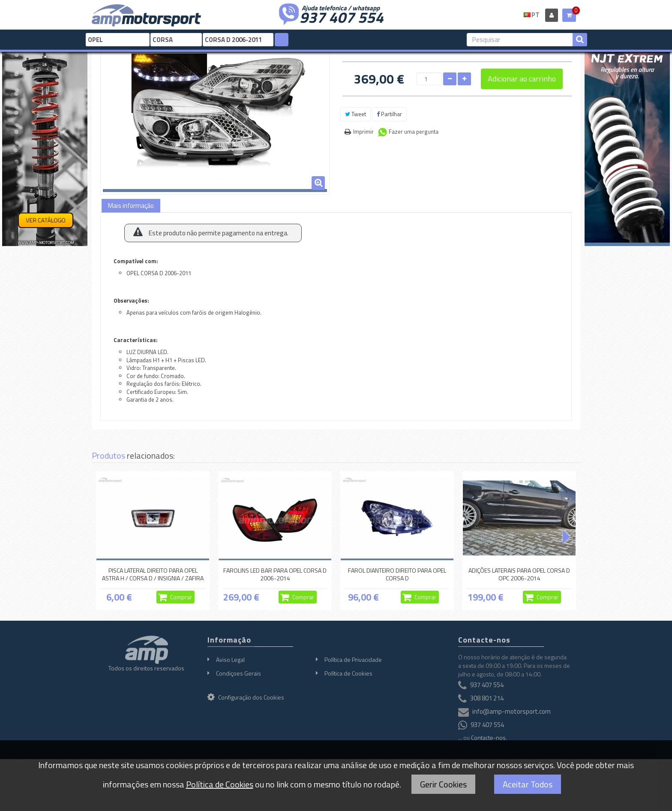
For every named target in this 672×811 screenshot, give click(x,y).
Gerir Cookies (443, 784)
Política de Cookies (348, 673)
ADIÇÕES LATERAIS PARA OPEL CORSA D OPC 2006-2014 (519, 574)
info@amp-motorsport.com (511, 711)
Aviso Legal (230, 659)
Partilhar (389, 114)
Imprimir (363, 132)
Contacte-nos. (489, 737)
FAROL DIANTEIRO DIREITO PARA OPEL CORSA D (397, 574)
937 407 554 (342, 16)
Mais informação (131, 206)
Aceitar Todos (528, 784)
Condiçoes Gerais (238, 673)
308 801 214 (487, 698)
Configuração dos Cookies (246, 697)
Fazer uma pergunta (414, 132)
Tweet (355, 114)
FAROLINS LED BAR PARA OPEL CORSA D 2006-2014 (275, 574)
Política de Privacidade (353, 659)
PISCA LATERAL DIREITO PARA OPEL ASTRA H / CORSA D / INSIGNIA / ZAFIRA (153, 574)
